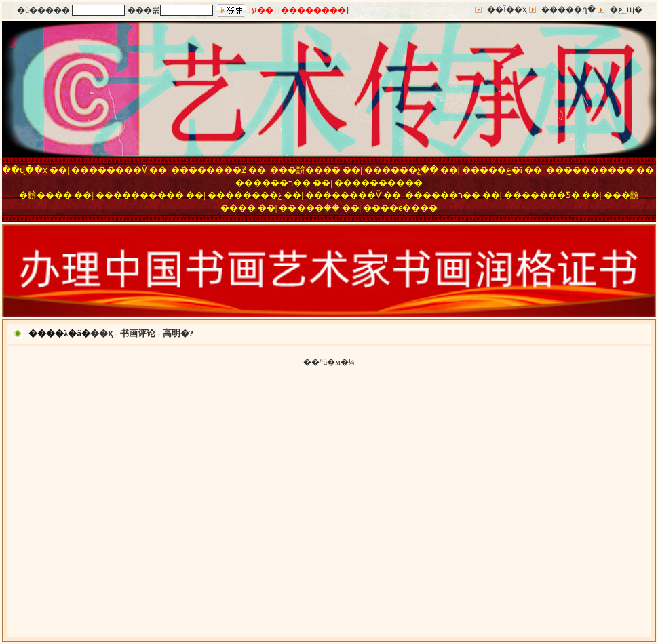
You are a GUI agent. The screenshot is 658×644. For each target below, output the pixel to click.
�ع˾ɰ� (626, 9)
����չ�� (410, 170)
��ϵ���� (409, 208)
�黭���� (314, 170)
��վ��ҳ (25, 170)
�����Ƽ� (551, 195)
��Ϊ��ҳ (507, 9)
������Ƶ (217, 170)
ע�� (263, 10)
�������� (313, 10)
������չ (253, 195)
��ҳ (101, 333)
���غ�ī (501, 170)
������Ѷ (118, 170)
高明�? (178, 333)
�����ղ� (568, 9)
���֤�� (318, 208)
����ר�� (282, 183)
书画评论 (138, 333)
